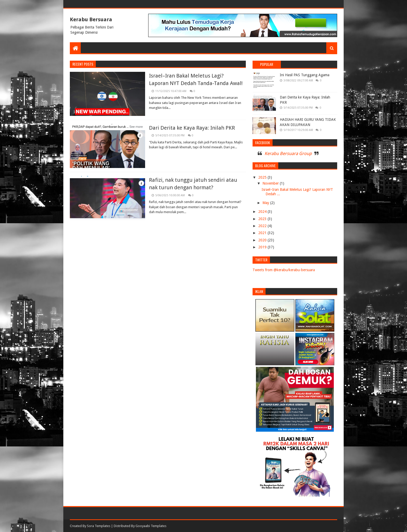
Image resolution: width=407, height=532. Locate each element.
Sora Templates (99, 526)
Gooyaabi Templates (151, 526)
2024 (263, 212)
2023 (263, 219)
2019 (263, 247)
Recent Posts (83, 64)
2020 (263, 240)
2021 (263, 233)
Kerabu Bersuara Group (288, 153)
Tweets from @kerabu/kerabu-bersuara (284, 270)
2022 (263, 226)
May (266, 203)
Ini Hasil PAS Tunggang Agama (305, 75)
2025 (263, 177)
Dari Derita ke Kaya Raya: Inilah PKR (192, 128)
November (271, 183)
